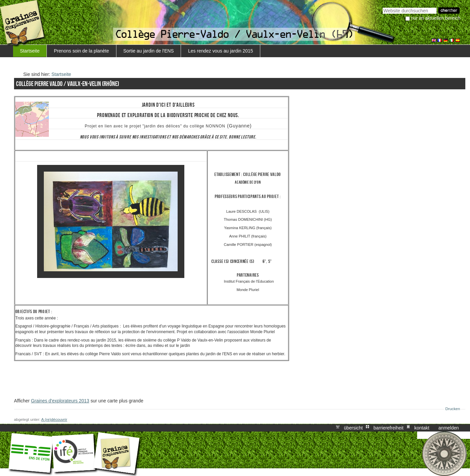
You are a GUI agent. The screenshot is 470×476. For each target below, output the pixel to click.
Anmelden (449, 428)
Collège (251, 174)
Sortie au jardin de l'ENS (148, 51)
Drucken (453, 409)
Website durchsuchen (383, 7)
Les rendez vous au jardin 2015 (220, 51)
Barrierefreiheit (389, 428)
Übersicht (353, 428)
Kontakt (422, 428)
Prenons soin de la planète (81, 51)
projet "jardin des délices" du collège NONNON (177, 126)
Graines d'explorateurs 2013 (60, 401)
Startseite (30, 51)
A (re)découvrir (54, 419)
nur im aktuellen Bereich (436, 18)
